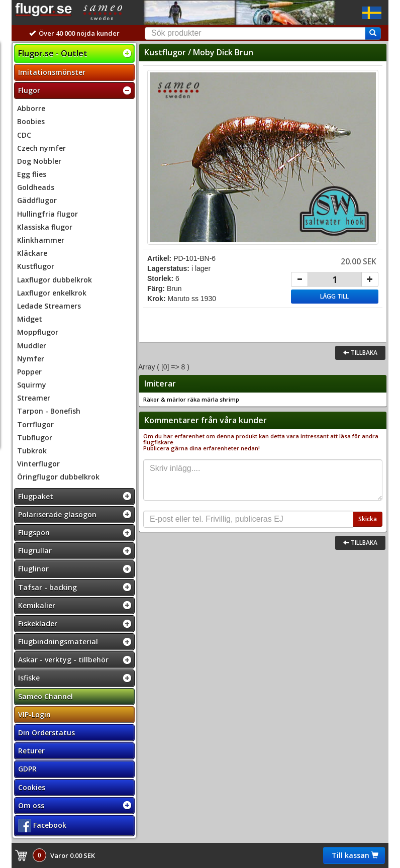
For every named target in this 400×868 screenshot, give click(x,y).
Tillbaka (360, 353)
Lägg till (334, 296)
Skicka (368, 519)
